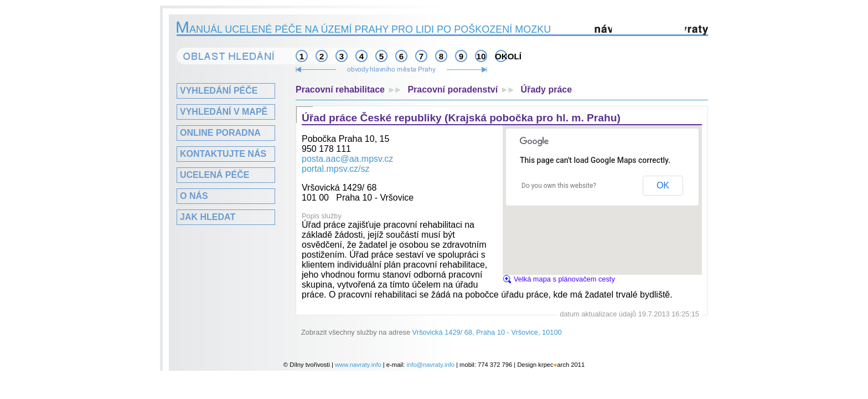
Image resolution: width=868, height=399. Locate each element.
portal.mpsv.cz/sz (335, 169)
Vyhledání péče (219, 91)
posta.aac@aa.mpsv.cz (347, 159)
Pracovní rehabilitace (352, 89)
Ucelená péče (215, 175)
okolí (501, 56)
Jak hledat (208, 217)
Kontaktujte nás (223, 154)
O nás (194, 196)
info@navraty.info (431, 365)
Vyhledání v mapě (224, 112)
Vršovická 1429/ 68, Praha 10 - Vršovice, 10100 (487, 332)
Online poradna (220, 133)
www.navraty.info (358, 365)
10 (481, 56)
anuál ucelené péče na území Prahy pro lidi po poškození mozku (364, 29)
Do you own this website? (559, 186)
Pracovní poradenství (464, 89)
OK (663, 185)
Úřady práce (547, 89)
